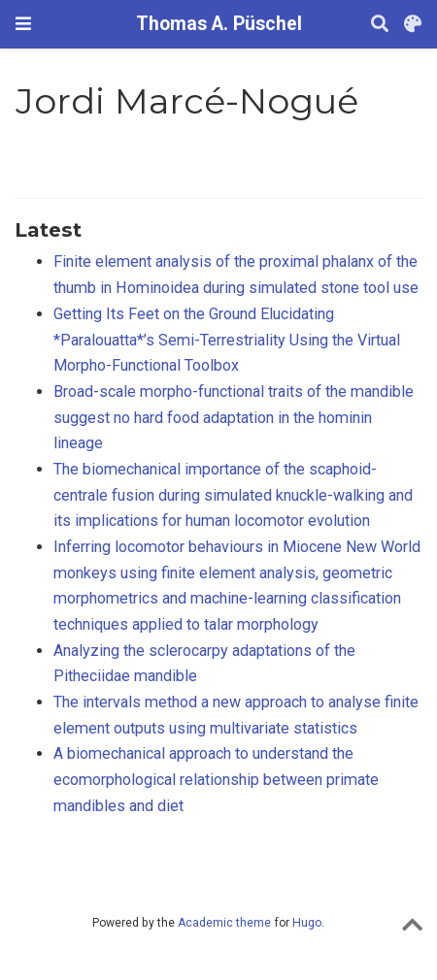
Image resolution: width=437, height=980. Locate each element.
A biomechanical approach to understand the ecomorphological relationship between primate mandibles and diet (216, 779)
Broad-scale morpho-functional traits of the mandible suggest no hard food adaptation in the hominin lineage (234, 417)
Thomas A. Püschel (219, 24)
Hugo (307, 923)
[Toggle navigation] (23, 24)
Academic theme (224, 923)
